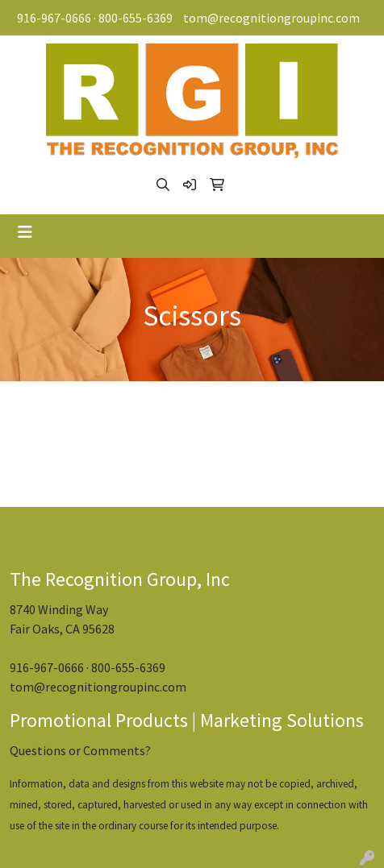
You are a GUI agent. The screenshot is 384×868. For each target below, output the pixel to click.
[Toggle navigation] (25, 232)
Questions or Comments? (80, 750)
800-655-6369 (136, 18)
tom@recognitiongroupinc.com (271, 18)
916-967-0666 (54, 18)
